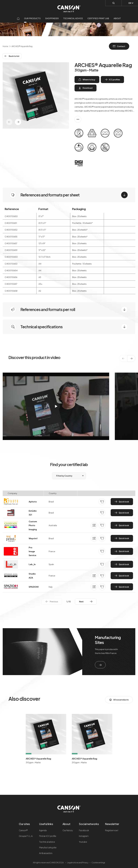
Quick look (122, 502)
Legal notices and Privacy (78, 862)
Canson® (23, 830)
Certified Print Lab (98, 18)
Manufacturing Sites (108, 640)
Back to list (12, 56)
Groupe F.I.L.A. (26, 836)
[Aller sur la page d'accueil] (18, 18)
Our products (32, 18)
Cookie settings (98, 862)
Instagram (84, 836)
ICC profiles (112, 80)
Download (86, 88)
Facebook (84, 830)
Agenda (43, 830)
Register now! (112, 830)
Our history (68, 830)
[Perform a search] (114, 3)
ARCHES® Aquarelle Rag (38, 759)
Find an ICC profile (48, 836)
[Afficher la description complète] (78, 119)
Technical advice (73, 18)
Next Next (86, 601)
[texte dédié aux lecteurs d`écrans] (18, 122)
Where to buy (87, 80)
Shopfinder (52, 18)
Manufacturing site (48, 847)
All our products (119, 700)
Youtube (83, 842)
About (117, 18)
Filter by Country (64, 476)
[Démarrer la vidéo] (56, 406)
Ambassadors (46, 853)
